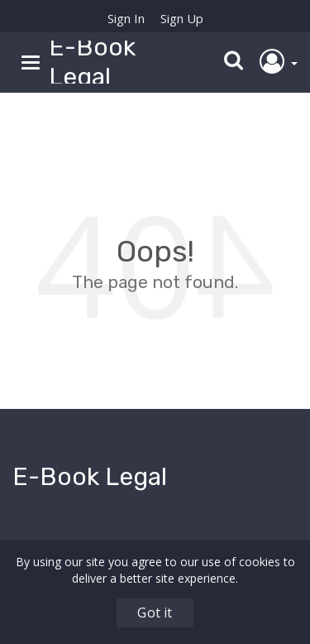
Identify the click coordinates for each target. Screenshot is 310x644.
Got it (155, 613)
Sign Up (182, 18)
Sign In (126, 18)
